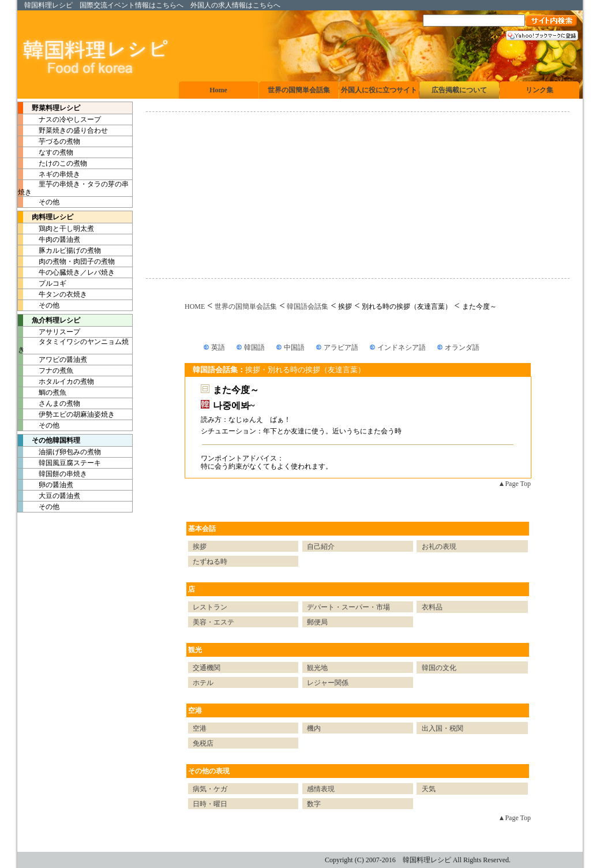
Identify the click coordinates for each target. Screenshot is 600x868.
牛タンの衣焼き (52, 294)
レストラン (210, 607)
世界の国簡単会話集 (246, 306)
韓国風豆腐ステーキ (59, 463)
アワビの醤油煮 (52, 360)
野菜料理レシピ (49, 108)
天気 (429, 789)
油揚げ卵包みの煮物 (59, 452)
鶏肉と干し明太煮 (56, 229)
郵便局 (317, 622)
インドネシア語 (402, 347)
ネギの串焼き (49, 174)
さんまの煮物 (49, 403)
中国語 (294, 347)
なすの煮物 (46, 152)
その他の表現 (209, 771)
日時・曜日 (210, 804)
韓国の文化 (439, 668)
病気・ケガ (210, 789)
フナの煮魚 (46, 371)
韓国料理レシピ (48, 5)
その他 (39, 202)
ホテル (203, 683)
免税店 (203, 743)
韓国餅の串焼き (52, 474)
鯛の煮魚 (42, 392)
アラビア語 (341, 347)
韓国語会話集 (307, 306)
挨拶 (200, 547)
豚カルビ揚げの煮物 (59, 250)
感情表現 (321, 789)
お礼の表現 (439, 547)
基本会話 (202, 529)
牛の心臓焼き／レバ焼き (66, 272)
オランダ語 (462, 347)
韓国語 (254, 347)
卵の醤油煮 (46, 485)
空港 (195, 710)
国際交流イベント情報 (114, 5)
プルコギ (42, 283)
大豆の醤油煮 (49, 496)
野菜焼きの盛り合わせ (63, 130)
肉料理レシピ (46, 217)
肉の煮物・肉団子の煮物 (66, 261)
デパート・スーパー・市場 (348, 607)
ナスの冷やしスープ (59, 119)
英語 (218, 347)
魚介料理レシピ (49, 320)
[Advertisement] (358, 195)
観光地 (317, 668)
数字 (314, 804)
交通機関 (207, 668)
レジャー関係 (328, 683)
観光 (195, 650)
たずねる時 (210, 562)
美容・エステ (213, 622)
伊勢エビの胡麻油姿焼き (66, 414)
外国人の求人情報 (218, 5)
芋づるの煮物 (49, 141)
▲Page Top (515, 484)
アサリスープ (49, 332)
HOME (195, 306)
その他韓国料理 (49, 440)
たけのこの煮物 (52, 163)
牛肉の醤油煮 (49, 240)
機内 (314, 728)
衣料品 (432, 607)
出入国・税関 (442, 728)
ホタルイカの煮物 (56, 381)
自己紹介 (321, 547)
